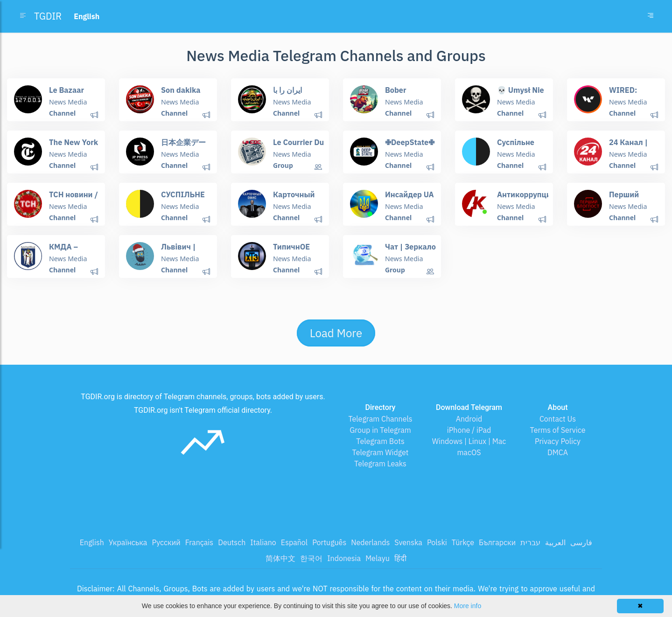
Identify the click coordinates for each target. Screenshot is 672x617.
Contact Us (558, 419)
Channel (62, 113)
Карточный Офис (294, 198)
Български (497, 542)
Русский (166, 542)
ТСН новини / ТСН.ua (73, 198)
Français (199, 542)
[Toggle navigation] (651, 16)
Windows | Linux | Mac (469, 441)
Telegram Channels (380, 419)
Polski (437, 542)
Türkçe (463, 542)
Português (329, 542)
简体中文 (280, 558)
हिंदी (400, 558)
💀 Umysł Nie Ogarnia (520, 94)
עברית (530, 542)
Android (469, 419)
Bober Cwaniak (400, 94)
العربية (555, 542)
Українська (128, 542)
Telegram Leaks (380, 464)
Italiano (263, 542)
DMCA (558, 452)
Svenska (408, 542)
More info (468, 606)
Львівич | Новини (178, 251)
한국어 (311, 558)
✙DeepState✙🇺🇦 (409, 146)
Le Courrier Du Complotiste (298, 146)
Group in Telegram (380, 430)
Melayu (378, 558)
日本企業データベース (183, 146)
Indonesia (344, 558)
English (92, 542)
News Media (68, 102)
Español (294, 542)
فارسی (581, 542)
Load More (336, 333)
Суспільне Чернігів (515, 146)
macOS (469, 452)
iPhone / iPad (469, 430)
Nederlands (370, 542)
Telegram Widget (381, 452)
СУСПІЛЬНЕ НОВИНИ (182, 198)
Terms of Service (558, 430)
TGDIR (48, 16)
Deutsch (232, 542)
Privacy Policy (558, 441)
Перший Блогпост (626, 198)
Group (283, 165)
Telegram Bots (380, 441)
